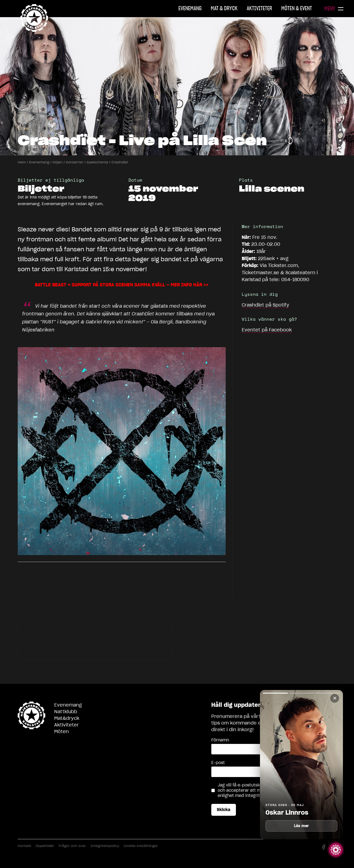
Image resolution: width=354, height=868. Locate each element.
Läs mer (302, 826)
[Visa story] (336, 850)
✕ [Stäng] (335, 698)
